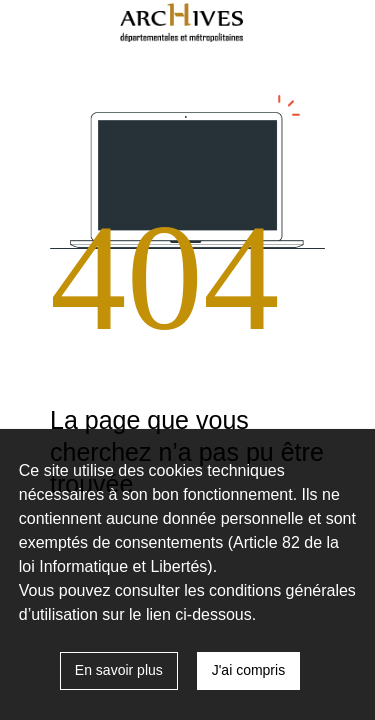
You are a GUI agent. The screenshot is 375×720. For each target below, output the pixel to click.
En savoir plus (119, 670)
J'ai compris (248, 670)
